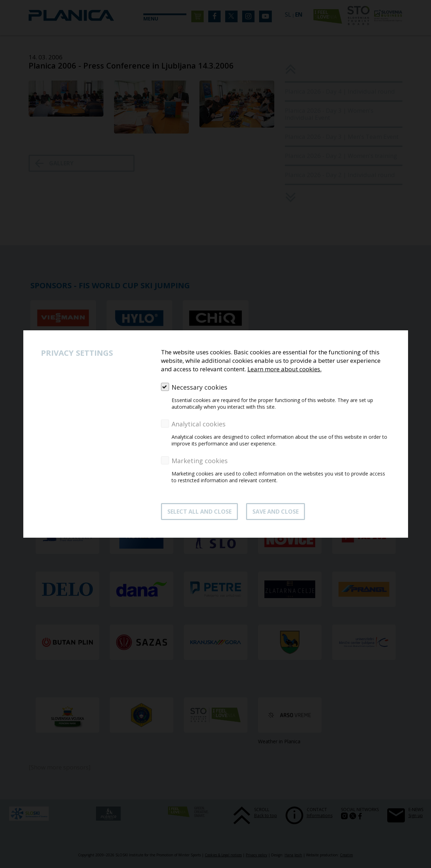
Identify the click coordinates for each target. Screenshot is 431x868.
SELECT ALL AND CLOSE (199, 512)
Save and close (276, 512)
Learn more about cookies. (285, 369)
